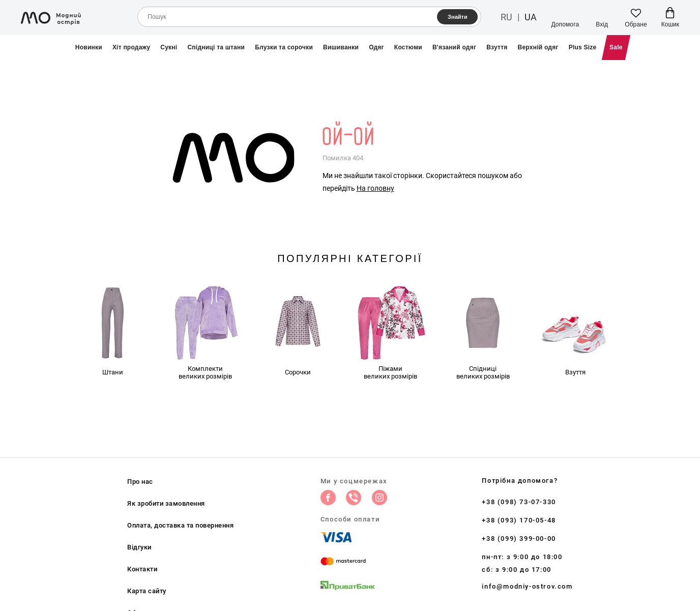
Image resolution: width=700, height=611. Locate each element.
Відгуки (139, 547)
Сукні (169, 47)
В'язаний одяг (454, 47)
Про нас (140, 482)
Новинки (89, 47)
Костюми (408, 47)
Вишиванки (341, 47)
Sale (616, 47)
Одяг (376, 47)
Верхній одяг (538, 47)
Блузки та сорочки (284, 47)
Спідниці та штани (216, 47)
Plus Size (583, 47)
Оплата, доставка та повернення (180, 525)
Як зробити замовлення (166, 503)
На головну (375, 188)
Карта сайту (147, 591)
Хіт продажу (131, 47)
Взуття (497, 47)
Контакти (142, 569)
